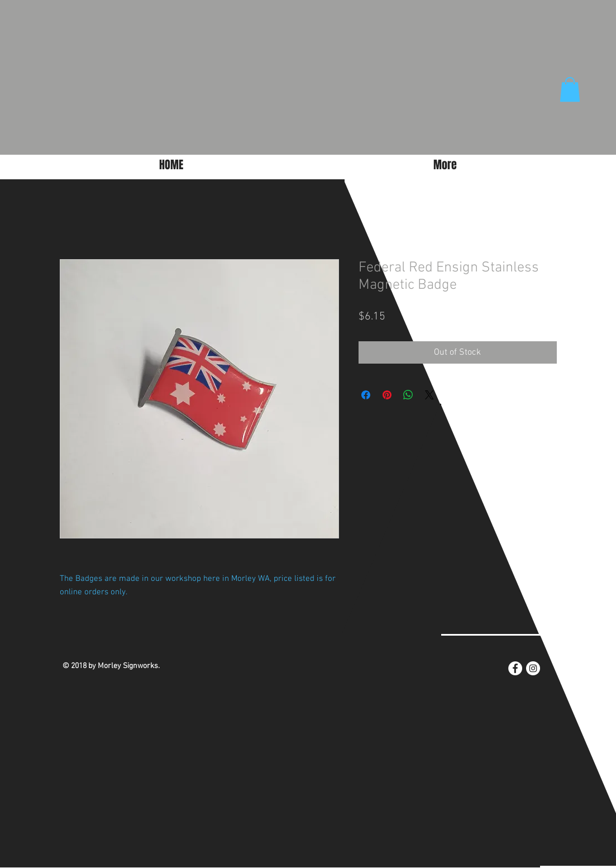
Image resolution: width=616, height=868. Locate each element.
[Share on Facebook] (366, 395)
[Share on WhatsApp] (408, 395)
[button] (570, 89)
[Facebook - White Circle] (515, 668)
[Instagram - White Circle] (533, 668)
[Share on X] (429, 395)
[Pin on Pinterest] (387, 395)
